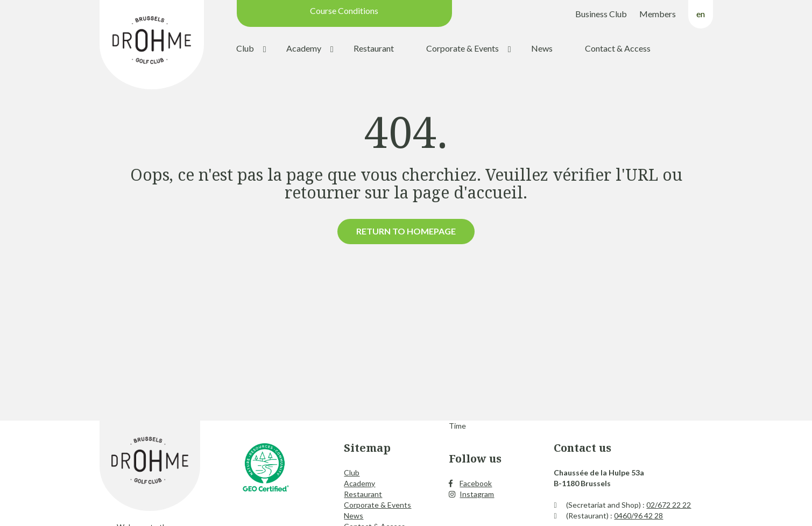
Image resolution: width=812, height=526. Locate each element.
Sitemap (367, 448)
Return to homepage (406, 231)
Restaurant (374, 48)
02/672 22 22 (669, 505)
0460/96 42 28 (638, 516)
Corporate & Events (463, 48)
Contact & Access (618, 48)
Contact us (582, 448)
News (542, 48)
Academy (304, 48)
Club (245, 48)
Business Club (601, 14)
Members (658, 14)
